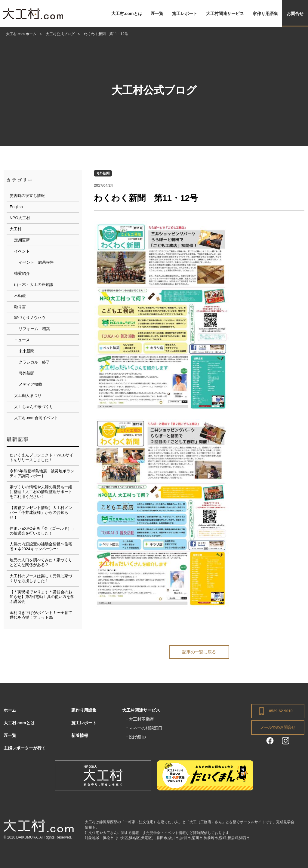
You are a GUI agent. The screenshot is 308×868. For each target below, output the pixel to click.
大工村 (15, 229)
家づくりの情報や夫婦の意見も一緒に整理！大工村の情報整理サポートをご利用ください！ (41, 492)
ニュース (22, 340)
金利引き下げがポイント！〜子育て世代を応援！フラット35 (41, 615)
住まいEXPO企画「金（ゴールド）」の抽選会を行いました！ (43, 531)
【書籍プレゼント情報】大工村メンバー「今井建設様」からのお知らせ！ (41, 512)
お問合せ (295, 14)
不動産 (20, 296)
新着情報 (80, 735)
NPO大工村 (20, 218)
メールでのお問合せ (278, 728)
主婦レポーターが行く (25, 748)
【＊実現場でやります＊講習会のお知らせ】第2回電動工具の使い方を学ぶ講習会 (42, 597)
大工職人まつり (28, 396)
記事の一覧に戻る (199, 652)
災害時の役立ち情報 (27, 196)
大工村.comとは (127, 14)
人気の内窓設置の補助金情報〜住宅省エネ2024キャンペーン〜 (41, 546)
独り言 (20, 307)
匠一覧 (157, 14)
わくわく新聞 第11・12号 (146, 198)
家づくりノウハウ (30, 318)
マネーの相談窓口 (146, 728)
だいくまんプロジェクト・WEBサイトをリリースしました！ (42, 457)
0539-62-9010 (281, 711)
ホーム (10, 710)
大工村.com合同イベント (36, 418)
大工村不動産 (141, 719)
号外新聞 (103, 173)
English (16, 207)
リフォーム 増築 (34, 329)
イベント (22, 251)
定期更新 (22, 240)
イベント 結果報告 (36, 262)
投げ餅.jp (137, 737)
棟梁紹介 (22, 273)
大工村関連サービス (225, 14)
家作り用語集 (265, 14)
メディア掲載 (30, 384)
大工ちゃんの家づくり (34, 407)
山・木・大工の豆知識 (34, 285)
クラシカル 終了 (34, 362)
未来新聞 (26, 351)
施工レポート (185, 14)
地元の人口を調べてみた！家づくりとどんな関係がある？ (41, 562)
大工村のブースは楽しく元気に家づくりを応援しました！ (41, 578)
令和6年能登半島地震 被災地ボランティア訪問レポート (42, 473)
